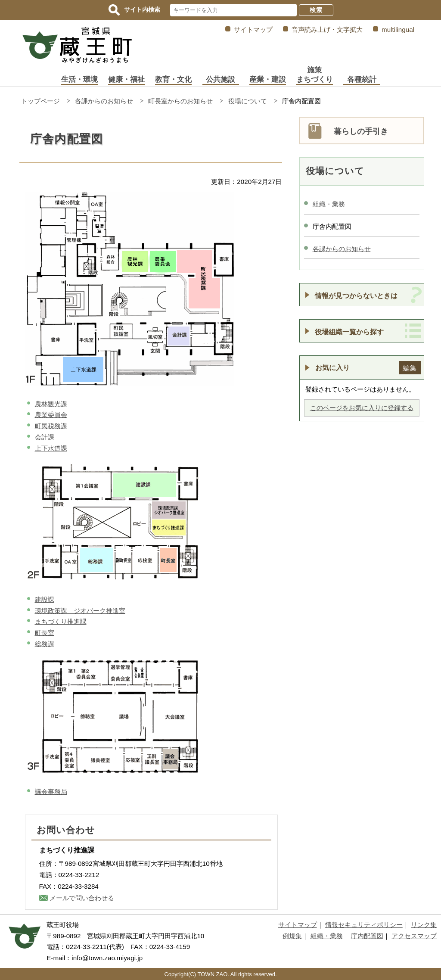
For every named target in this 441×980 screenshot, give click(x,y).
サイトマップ (253, 30)
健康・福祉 (126, 79)
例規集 (292, 936)
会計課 (45, 437)
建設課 (45, 599)
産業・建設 (268, 79)
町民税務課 (51, 426)
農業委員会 (51, 415)
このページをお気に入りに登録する (362, 408)
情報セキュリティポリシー (364, 925)
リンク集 (424, 925)
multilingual (398, 30)
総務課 (45, 644)
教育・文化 (173, 79)
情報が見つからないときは (356, 296)
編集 (410, 368)
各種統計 (362, 79)
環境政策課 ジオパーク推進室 (80, 611)
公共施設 (220, 79)
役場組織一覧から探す (349, 332)
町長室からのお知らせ (180, 101)
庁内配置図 (367, 936)
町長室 (45, 633)
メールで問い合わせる (82, 898)
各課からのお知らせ (104, 101)
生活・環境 (79, 79)
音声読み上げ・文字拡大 (327, 30)
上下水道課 (51, 448)
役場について (248, 101)
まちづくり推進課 (61, 621)
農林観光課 (51, 404)
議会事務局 (51, 792)
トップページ (40, 101)
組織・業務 (329, 204)
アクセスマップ (414, 936)
